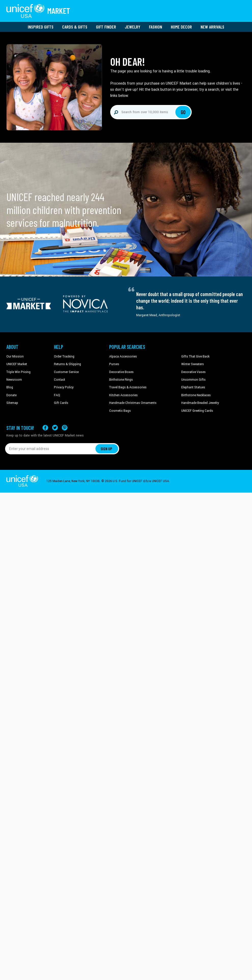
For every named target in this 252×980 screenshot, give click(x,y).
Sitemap (12, 403)
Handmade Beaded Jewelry (200, 403)
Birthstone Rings (121, 380)
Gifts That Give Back (195, 356)
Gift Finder (106, 27)
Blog (10, 387)
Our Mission (15, 356)
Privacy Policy (64, 387)
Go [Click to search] (183, 112)
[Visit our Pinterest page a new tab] (65, 428)
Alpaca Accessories (123, 356)
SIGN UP (106, 449)
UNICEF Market (17, 364)
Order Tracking (64, 356)
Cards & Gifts (75, 27)
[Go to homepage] (38, 11)
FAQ (57, 395)
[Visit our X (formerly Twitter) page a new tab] (55, 428)
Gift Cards (61, 403)
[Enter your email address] (50, 449)
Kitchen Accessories (123, 395)
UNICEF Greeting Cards (197, 411)
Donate (11, 395)
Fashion (156, 27)
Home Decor (181, 27)
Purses (114, 364)
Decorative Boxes (121, 372)
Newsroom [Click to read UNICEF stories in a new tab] (14, 380)
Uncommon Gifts (193, 380)
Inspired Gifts (41, 27)
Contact (60, 380)
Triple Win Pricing (18, 372)
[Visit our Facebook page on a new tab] (45, 428)
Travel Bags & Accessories (128, 387)
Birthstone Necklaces (196, 395)
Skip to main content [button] (126, 0)
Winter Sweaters (193, 364)
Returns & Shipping (67, 364)
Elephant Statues (193, 387)
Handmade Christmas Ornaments (133, 403)
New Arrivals (212, 27)
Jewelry (132, 27)
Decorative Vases (193, 372)
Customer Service (66, 372)
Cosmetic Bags (120, 411)
